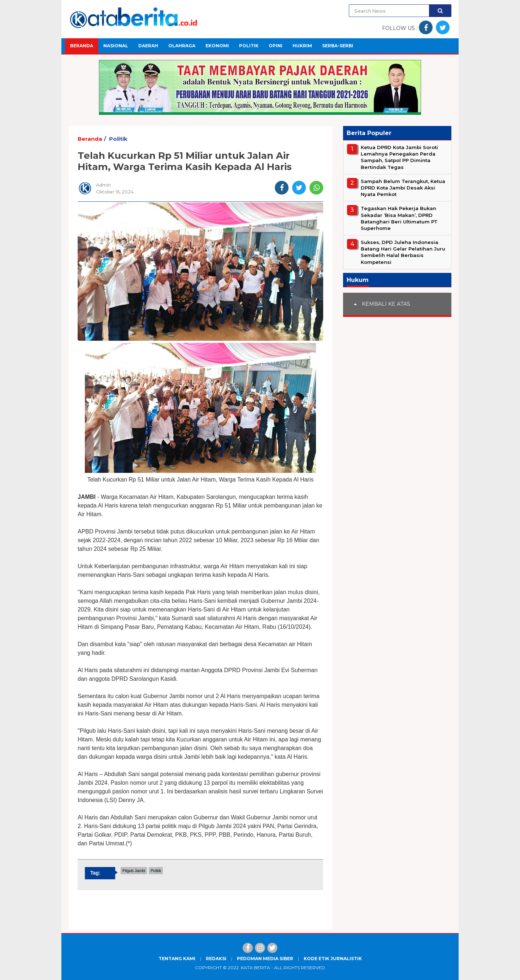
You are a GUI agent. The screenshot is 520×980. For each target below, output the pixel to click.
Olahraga (182, 46)
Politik (249, 46)
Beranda (82, 46)
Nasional (116, 46)
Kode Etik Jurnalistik (333, 959)
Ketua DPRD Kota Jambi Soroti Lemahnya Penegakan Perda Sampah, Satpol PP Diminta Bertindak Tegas (399, 157)
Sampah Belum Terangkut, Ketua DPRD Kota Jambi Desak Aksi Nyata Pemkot (403, 188)
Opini (276, 46)
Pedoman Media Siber (265, 959)
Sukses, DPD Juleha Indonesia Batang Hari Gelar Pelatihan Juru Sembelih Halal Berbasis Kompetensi (403, 252)
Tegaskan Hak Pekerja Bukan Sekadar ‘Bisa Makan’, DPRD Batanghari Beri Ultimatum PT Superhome (399, 218)
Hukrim (302, 46)
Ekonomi (217, 46)
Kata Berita (255, 968)
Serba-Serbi (338, 46)
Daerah (148, 46)
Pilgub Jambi (134, 871)
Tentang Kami (177, 959)
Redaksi (216, 959)
